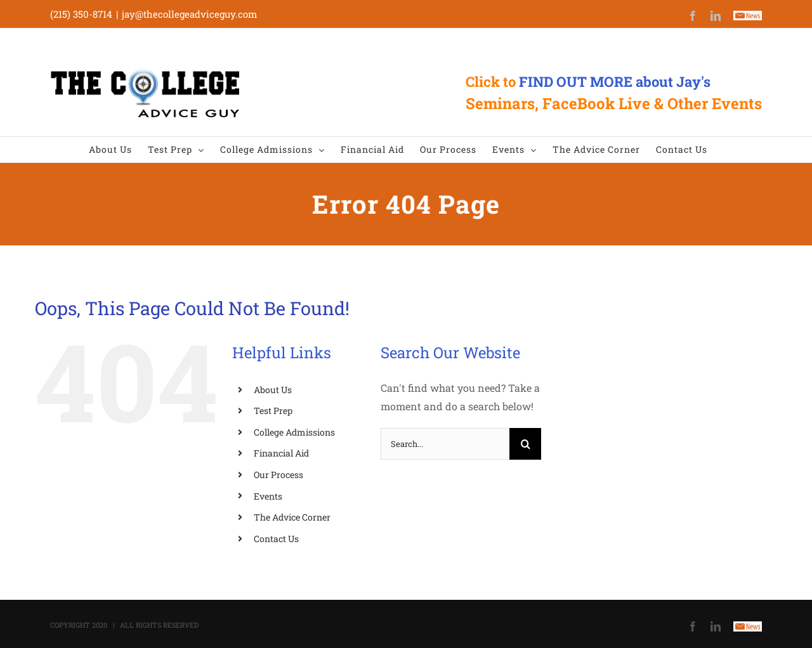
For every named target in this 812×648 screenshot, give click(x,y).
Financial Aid (281, 453)
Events (268, 496)
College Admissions (294, 432)
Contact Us (276, 539)
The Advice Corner (292, 517)
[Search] (525, 444)
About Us (273, 390)
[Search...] (445, 444)
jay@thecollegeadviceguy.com (189, 14)
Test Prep (273, 411)
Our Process (278, 475)
